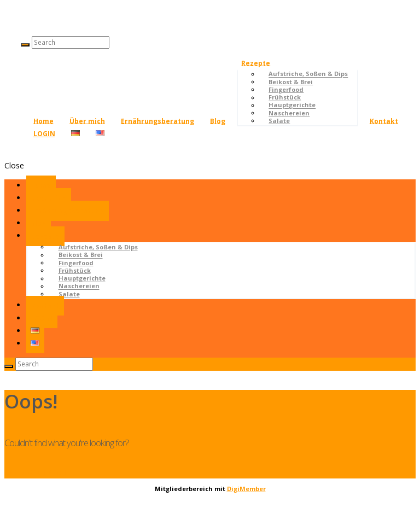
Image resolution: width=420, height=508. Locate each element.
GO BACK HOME (36, 472)
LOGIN (44, 134)
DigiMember (246, 489)
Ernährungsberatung (157, 121)
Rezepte (256, 63)
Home (43, 121)
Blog (218, 121)
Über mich (87, 121)
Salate (279, 121)
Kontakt (384, 121)
